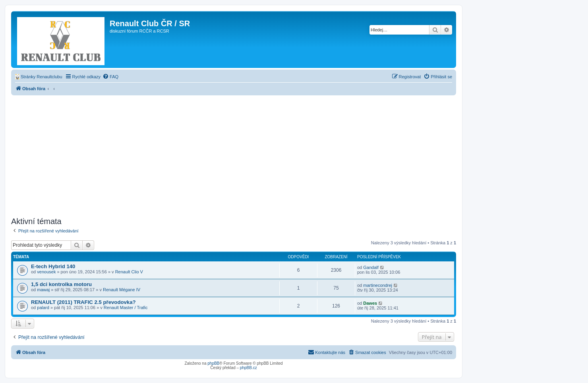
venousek (46, 272)
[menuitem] (39, 77)
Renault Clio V (129, 272)
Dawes (370, 303)
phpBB (213, 363)
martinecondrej (378, 285)
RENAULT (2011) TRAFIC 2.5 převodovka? (83, 302)
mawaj (43, 290)
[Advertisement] (234, 155)
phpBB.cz (249, 368)
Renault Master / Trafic (126, 308)
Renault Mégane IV (122, 290)
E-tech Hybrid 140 (53, 266)
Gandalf (371, 267)
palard (43, 308)
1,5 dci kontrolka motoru (61, 284)
